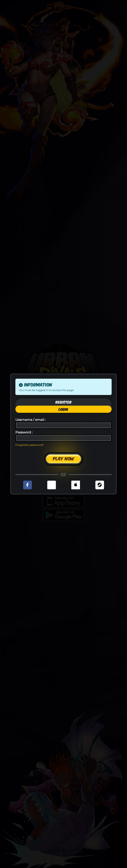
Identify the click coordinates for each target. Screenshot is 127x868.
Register (64, 402)
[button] (28, 485)
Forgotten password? (30, 445)
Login (63, 409)
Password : (24, 432)
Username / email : (31, 420)
